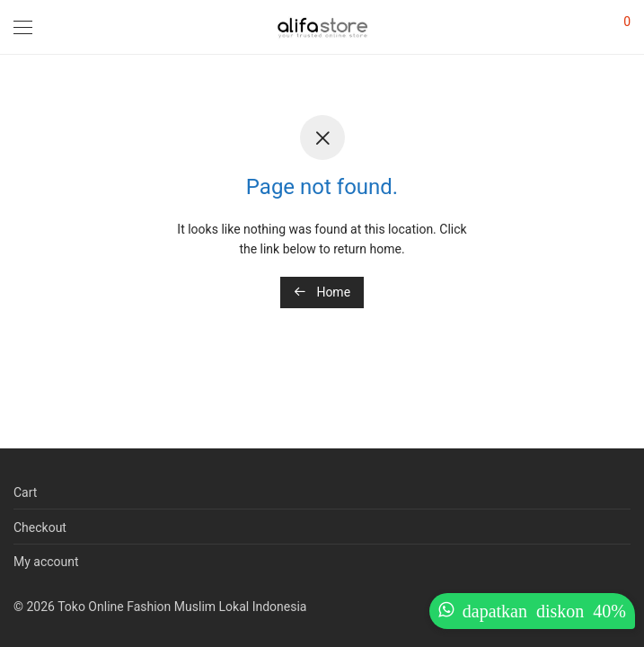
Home (322, 292)
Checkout (40, 527)
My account (46, 562)
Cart (25, 492)
